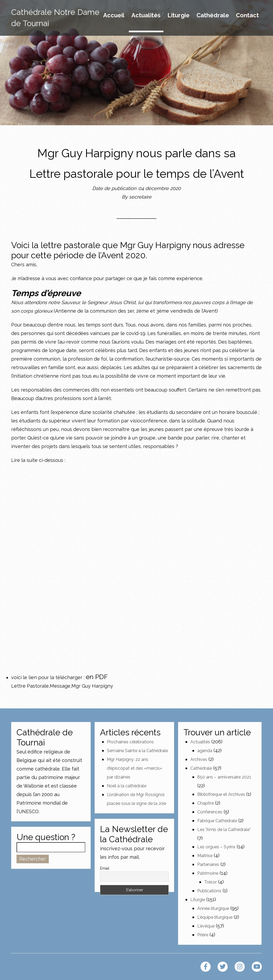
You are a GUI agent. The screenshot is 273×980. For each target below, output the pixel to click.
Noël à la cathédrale (127, 786)
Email (105, 868)
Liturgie (178, 15)
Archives (199, 759)
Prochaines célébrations (130, 742)
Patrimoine (208, 873)
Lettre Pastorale (30, 686)
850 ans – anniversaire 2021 (224, 777)
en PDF (97, 677)
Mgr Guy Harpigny (92, 686)
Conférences (210, 812)
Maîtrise (205, 856)
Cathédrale (213, 15)
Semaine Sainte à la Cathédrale (137, 751)
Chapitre (206, 803)
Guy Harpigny (164, 245)
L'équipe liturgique (215, 917)
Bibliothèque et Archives (221, 794)
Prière (203, 935)
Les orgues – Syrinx (216, 847)
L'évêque (206, 926)
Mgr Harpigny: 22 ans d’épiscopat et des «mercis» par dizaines (135, 768)
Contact (247, 15)
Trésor (210, 882)
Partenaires (208, 864)
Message (60, 686)
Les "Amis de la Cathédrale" (224, 830)
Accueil (114, 15)
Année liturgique (213, 908)
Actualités (146, 15)
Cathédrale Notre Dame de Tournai (55, 18)
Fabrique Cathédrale (217, 821)
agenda (205, 751)
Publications (209, 891)
